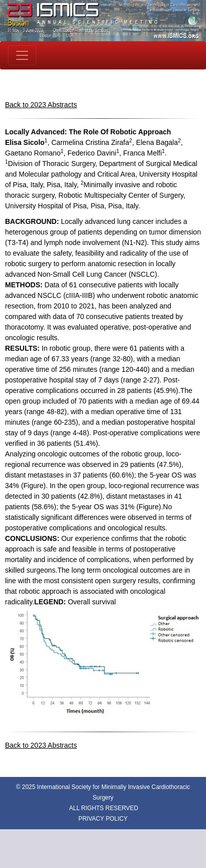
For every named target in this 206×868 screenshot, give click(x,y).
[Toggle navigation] (22, 55)
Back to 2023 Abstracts (41, 105)
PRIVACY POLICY (103, 819)
